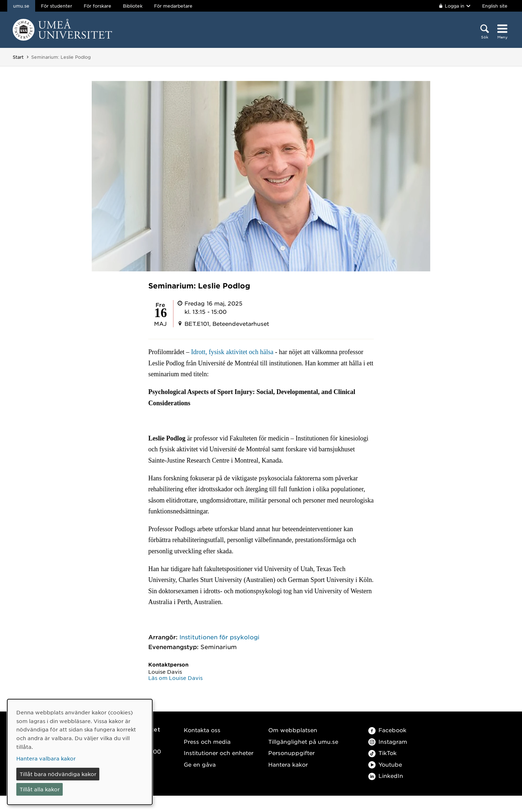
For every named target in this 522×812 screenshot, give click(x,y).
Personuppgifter (291, 753)
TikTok (382, 753)
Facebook (387, 730)
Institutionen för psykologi (219, 637)
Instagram (388, 741)
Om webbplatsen (293, 730)
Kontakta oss (202, 730)
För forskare (98, 6)
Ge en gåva (200, 764)
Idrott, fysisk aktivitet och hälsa (232, 352)
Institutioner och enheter (219, 753)
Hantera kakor (288, 764)
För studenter (57, 6)
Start (18, 57)
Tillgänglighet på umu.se (303, 741)
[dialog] (80, 752)
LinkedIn (386, 776)
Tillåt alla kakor (40, 789)
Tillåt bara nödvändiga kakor (58, 774)
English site (495, 6)
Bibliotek (133, 6)
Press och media (207, 741)
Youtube (385, 764)
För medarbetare (173, 6)
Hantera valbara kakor (46, 758)
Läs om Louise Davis (175, 678)
